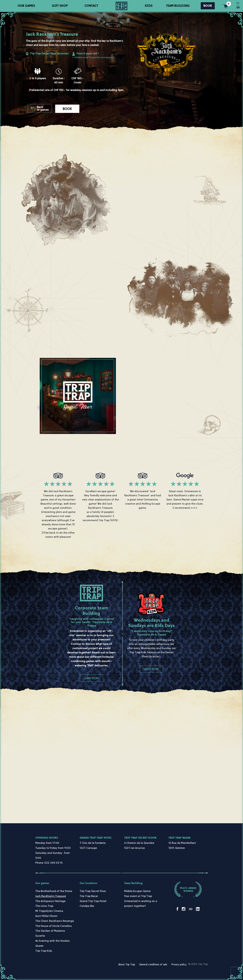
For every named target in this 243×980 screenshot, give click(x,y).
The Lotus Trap (44, 906)
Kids (149, 6)
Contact (91, 6)
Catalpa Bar (87, 906)
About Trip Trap (127, 964)
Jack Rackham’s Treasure (51, 896)
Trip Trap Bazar (179, 838)
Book (208, 6)
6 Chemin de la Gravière (139, 843)
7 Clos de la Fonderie (93, 843)
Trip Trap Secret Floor (140, 838)
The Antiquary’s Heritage (50, 901)
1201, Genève (177, 848)
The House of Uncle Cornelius (54, 926)
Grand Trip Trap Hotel (96, 838)
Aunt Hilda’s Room (46, 916)
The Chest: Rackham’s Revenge (55, 921)
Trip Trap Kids (44, 951)
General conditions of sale (153, 964)
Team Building (178, 6)
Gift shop (60, 6)
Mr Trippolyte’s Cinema (49, 911)
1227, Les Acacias (135, 848)
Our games (26, 6)
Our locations (88, 883)
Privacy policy (179, 964)
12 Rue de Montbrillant (182, 843)
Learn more (91, 678)
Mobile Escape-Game (137, 891)
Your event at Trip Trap (138, 896)
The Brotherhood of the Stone (54, 891)
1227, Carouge (88, 848)
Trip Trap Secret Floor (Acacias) (49, 53)
